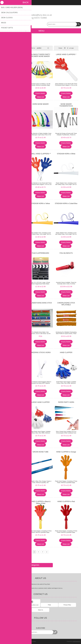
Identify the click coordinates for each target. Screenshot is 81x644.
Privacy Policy (67, 605)
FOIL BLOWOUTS (66, 253)
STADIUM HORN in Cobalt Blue (66, 203)
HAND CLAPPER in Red (66, 501)
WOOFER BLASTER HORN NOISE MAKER (15, 254)
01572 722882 (40, 18)
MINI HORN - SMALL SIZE (15, 104)
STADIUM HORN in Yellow (40, 203)
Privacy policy (33, 641)
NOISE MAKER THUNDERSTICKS (66, 105)
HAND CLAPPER (15, 154)
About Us (40, 610)
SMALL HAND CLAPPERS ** (40, 154)
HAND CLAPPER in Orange (66, 452)
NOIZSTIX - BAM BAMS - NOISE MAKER (15, 403)
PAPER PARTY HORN (66, 402)
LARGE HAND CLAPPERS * (66, 54)
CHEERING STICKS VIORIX (40, 352)
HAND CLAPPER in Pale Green (15, 501)
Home (4, 42)
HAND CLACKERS (15, 352)
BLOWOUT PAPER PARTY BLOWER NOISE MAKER (40, 55)
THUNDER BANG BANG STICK (40, 303)
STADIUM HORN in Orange (15, 303)
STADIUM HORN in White (66, 154)
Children (9, 42)
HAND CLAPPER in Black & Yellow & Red (40, 502)
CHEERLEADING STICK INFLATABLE (66, 304)
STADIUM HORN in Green (15, 203)
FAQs (49, 605)
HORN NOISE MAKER (40, 104)
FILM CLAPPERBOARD (40, 253)
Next (47, 552)
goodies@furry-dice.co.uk (40, 15)
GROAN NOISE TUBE (40, 452)
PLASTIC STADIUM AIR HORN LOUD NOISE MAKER (15, 55)
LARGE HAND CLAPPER (40, 402)
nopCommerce (76, 641)
